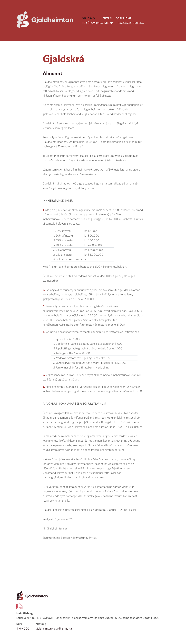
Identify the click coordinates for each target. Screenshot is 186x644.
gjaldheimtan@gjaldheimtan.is (54, 628)
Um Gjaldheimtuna (131, 23)
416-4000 (23, 628)
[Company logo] (45, 20)
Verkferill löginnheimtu (117, 18)
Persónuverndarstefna (98, 23)
